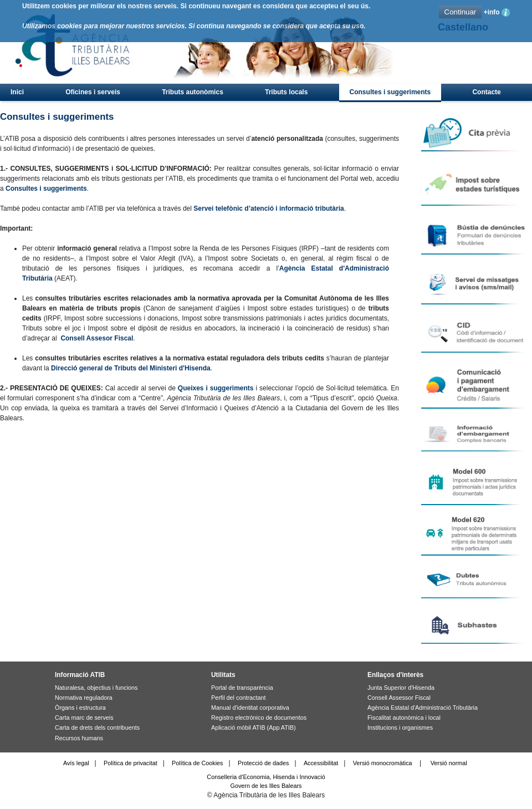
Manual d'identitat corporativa (250, 708)
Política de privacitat (131, 763)
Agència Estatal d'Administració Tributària (423, 708)
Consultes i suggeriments (390, 92)
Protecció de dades (263, 763)
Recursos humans (79, 738)
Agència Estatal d (311, 268)
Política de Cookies (197, 763)
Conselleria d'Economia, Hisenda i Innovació (266, 777)
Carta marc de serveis (84, 718)
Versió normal (449, 763)
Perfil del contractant (238, 698)
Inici (17, 92)
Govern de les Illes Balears (266, 786)
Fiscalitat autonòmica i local (404, 718)
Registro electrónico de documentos (259, 718)
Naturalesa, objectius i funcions (96, 688)
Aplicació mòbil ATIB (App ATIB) (254, 727)
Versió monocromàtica (383, 763)
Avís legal (76, 763)
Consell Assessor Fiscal (399, 698)
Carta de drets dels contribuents (97, 727)
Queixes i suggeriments (216, 388)
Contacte (486, 92)
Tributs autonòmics (193, 92)
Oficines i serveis (93, 92)
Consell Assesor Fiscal (97, 338)
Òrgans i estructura (80, 708)
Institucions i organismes (400, 727)
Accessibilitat (321, 763)
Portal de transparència (242, 688)
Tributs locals (286, 92)
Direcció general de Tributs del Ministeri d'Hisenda (131, 368)
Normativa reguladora (84, 698)
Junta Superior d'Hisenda (401, 688)
